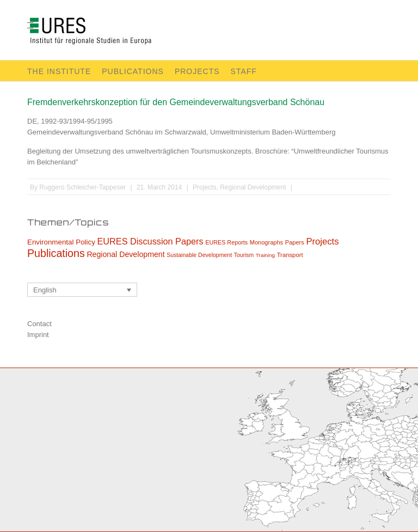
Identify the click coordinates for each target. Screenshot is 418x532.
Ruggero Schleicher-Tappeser (82, 187)
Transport (290, 255)
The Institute (59, 71)
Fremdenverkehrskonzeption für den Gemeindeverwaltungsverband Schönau (176, 102)
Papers (295, 242)
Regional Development (253, 187)
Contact (39, 324)
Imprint (38, 335)
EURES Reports (226, 242)
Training (265, 255)
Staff (244, 71)
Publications (133, 71)
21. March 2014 (159, 187)
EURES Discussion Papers (150, 241)
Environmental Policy (61, 242)
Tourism (244, 255)
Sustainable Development (199, 255)
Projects (197, 71)
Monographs (266, 242)
